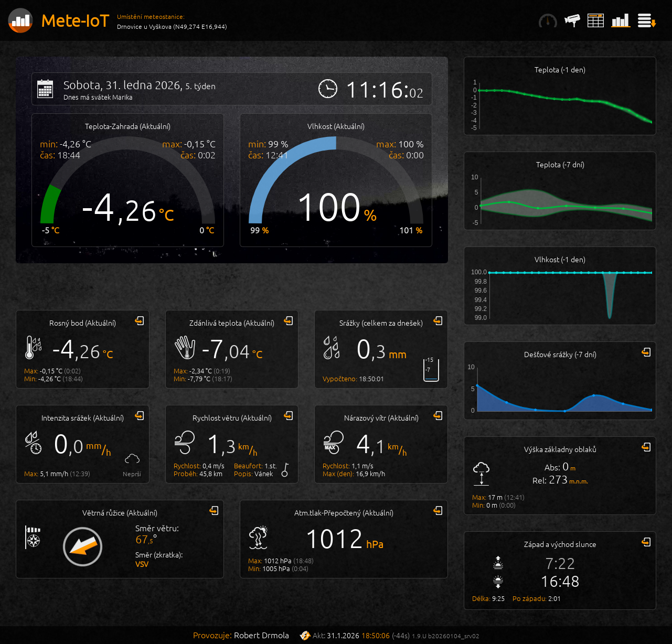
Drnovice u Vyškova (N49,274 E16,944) (172, 26)
